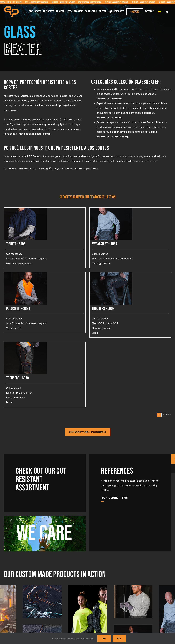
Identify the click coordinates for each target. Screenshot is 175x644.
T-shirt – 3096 (16, 244)
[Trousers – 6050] (144, 228)
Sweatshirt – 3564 (60, 244)
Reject (119, 638)
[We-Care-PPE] (45, 517)
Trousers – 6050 (136, 262)
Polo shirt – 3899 (77, 253)
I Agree (104, 638)
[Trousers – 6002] (126, 219)
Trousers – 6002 (118, 253)
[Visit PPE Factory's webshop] (88, 432)
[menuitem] (159, 12)
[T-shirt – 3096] (25, 210)
